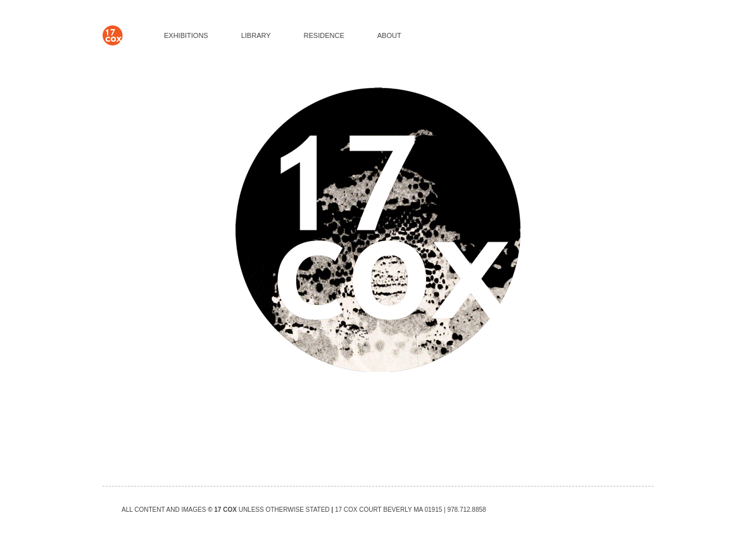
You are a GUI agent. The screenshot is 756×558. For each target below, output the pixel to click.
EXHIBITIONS (186, 35)
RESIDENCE (324, 35)
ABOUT (389, 35)
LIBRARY (256, 35)
